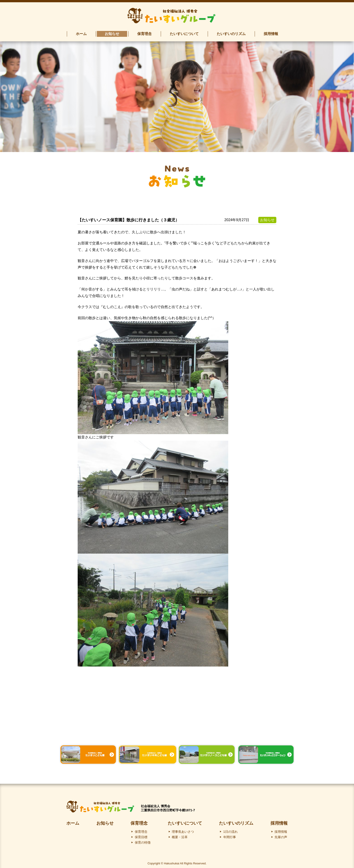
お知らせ (105, 822)
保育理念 (139, 822)
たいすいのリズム (236, 822)
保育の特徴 (143, 841)
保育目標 (141, 835)
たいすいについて (185, 822)
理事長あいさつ (183, 830)
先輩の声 (281, 835)
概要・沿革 (180, 835)
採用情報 (279, 822)
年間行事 (230, 835)
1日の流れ (231, 830)
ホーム (73, 822)
